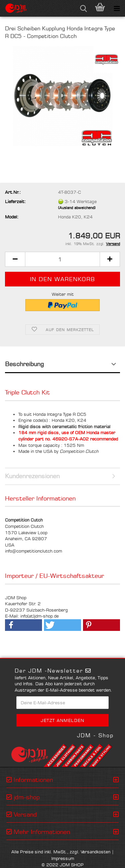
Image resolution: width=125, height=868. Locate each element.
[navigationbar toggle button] (117, 8)
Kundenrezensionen (32, 476)
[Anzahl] (62, 259)
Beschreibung (24, 364)
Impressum (63, 858)
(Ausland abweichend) (77, 208)
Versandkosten (95, 852)
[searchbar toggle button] (83, 8)
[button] (15, 259)
